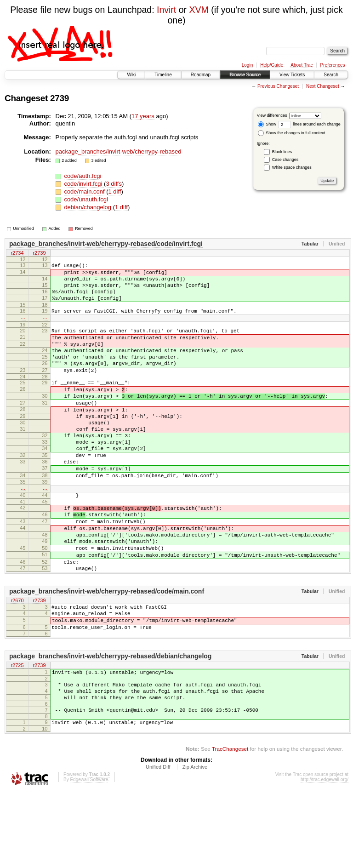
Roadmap (201, 75)
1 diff (115, 191)
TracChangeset (230, 825)
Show (267, 124)
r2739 (39, 253)
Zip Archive (195, 843)
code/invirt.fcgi (84, 184)
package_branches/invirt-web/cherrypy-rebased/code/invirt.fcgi (106, 244)
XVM (199, 10)
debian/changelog (88, 207)
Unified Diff (158, 843)
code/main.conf (85, 191)
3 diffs (114, 184)
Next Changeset (323, 86)
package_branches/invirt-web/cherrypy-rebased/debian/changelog (110, 722)
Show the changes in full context (292, 133)
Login (247, 65)
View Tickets (292, 75)
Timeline (163, 75)
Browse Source (245, 75)
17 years (143, 116)
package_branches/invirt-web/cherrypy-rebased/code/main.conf (107, 651)
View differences (272, 115)
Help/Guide (272, 65)
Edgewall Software (89, 855)
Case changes (285, 160)
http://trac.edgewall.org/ (325, 855)
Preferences (333, 65)
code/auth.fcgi (83, 176)
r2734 (17, 253)
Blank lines (282, 152)
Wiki (131, 75)
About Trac (302, 65)
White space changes (292, 167)
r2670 (17, 660)
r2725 (17, 732)
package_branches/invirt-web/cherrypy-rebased (119, 151)
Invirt (166, 10)
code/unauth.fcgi (86, 199)
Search (331, 75)
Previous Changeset (278, 86)
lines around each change (309, 124)
